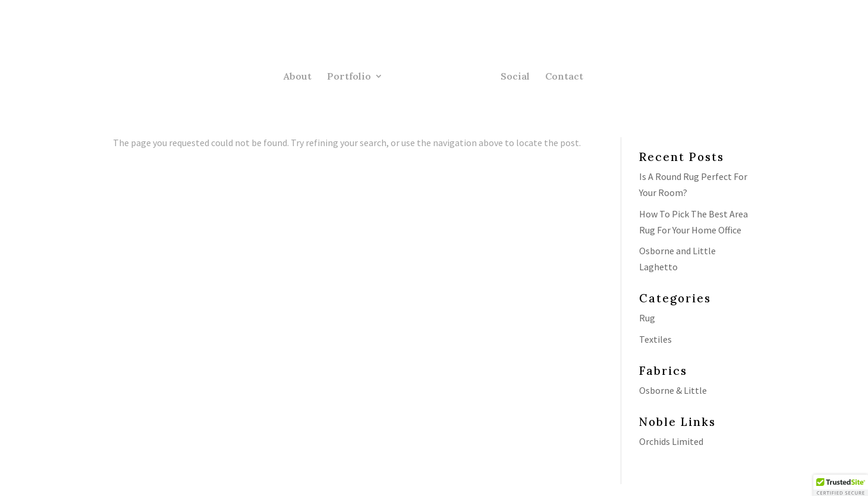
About (298, 77)
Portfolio (349, 77)
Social (515, 77)
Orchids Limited (671, 441)
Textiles (655, 339)
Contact (564, 77)
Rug (647, 318)
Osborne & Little (673, 390)
